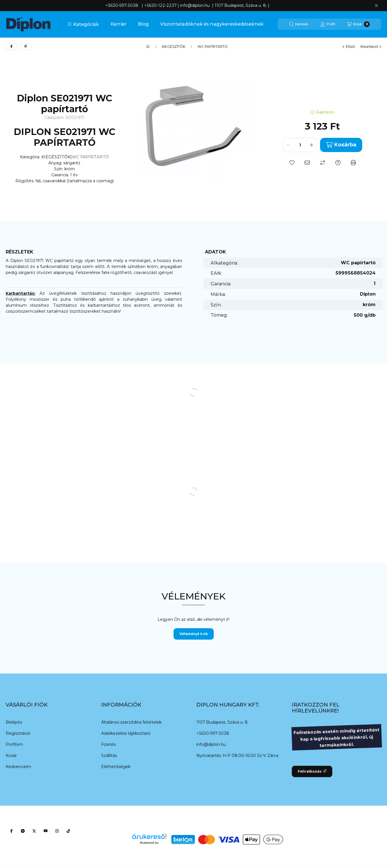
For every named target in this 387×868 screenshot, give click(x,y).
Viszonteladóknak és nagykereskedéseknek (212, 24)
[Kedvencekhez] (292, 163)
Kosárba (341, 145)
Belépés (14, 722)
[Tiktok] (68, 831)
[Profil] (328, 24)
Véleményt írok (194, 634)
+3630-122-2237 (160, 5)
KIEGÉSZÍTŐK (174, 47)
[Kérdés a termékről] (338, 163)
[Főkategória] (148, 47)
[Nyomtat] (353, 163)
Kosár (11, 756)
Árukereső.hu (149, 843)
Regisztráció (18, 733)
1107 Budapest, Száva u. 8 (222, 722)
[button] (83, 24)
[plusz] (312, 145)
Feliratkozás (312, 771)
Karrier (119, 24)
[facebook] (11, 47)
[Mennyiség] (300, 145)
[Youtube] (46, 831)
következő (371, 47)
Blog (143, 24)
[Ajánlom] (307, 163)
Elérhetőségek (116, 767)
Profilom (14, 744)
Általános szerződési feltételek (131, 722)
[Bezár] (376, 6)
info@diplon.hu (211, 744)
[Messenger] (23, 831)
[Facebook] (11, 831)
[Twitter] (34, 831)
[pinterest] (26, 47)
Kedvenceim (18, 767)
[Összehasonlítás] (323, 163)
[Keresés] (299, 24)
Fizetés (108, 744)
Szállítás (109, 756)
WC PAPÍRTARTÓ (213, 47)
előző (349, 47)
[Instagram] (57, 831)
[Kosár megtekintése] (358, 24)
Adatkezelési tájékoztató (126, 733)
